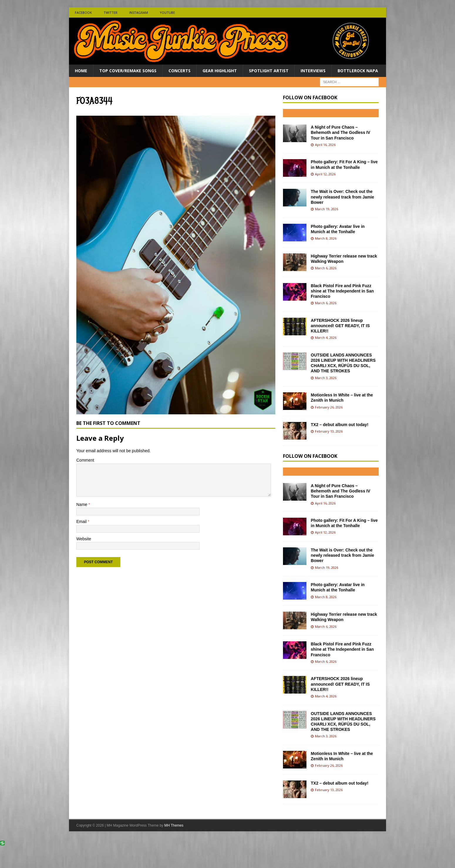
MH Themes (174, 825)
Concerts (180, 71)
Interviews (313, 71)
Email (82, 522)
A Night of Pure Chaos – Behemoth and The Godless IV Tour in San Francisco (341, 132)
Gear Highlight (220, 71)
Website (84, 539)
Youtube (167, 12)
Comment (85, 460)
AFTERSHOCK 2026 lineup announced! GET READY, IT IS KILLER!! (340, 326)
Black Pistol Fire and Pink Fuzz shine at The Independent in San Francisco (342, 291)
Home (81, 71)
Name (82, 504)
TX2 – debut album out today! (340, 425)
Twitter (111, 12)
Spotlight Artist (269, 71)
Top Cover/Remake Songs (128, 71)
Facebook (83, 12)
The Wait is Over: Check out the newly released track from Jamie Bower (343, 197)
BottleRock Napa (358, 71)
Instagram (139, 12)
